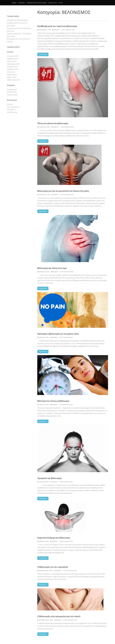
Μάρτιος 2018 (12, 61)
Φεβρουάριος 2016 (13, 80)
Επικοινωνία (53, 3)
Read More (43, 54)
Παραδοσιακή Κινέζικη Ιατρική (37, 3)
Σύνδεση (10, 104)
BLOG (61, 3)
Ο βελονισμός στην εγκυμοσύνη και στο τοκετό (59, 616)
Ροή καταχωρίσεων (13, 107)
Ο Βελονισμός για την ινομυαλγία (53, 567)
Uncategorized (12, 89)
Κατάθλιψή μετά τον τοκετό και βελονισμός (57, 26)
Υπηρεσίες (21, 3)
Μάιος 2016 (11, 72)
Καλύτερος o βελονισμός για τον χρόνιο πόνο (58, 334)
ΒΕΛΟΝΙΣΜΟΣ (12, 92)
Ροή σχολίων (11, 110)
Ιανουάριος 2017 (13, 67)
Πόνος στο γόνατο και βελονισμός (53, 123)
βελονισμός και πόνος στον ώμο (52, 268)
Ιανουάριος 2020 (13, 56)
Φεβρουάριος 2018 (13, 64)
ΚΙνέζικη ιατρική (12, 95)
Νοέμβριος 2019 (13, 59)
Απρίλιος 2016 (12, 75)
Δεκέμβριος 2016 (13, 69)
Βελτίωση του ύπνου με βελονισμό (53, 401)
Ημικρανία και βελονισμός (49, 478)
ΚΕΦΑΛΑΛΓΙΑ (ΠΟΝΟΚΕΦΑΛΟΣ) (17, 20)
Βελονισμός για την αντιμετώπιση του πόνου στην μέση (63, 191)
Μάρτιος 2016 (12, 77)
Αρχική (14, 3)
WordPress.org (12, 112)
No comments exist (69, 30)
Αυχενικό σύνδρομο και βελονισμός (54, 538)
